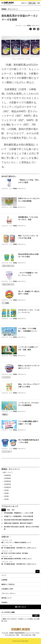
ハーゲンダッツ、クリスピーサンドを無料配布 (29, 404)
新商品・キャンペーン (33, 25)
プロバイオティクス (8, 266)
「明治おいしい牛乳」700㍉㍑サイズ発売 (29, 181)
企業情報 (4, 580)
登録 (36, 616)
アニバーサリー (7, 452)
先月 (13, 510)
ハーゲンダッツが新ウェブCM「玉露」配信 (28, 348)
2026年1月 (7, 487)
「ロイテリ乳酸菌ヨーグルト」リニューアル (28, 274)
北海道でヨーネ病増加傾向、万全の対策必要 (19, 516)
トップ (4, 575)
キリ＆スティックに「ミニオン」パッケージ (29, 311)
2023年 (6, 496)
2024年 (6, 493)
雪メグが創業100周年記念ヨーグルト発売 (29, 441)
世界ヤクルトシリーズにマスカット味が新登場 (29, 200)
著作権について (7, 598)
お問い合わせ (21, 607)
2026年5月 (7, 475)
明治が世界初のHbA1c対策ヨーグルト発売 (28, 255)
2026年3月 (7, 481)
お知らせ (5, 537)
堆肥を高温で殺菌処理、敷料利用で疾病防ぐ (19, 523)
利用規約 (4, 602)
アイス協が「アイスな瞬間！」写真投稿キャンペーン (28, 331)
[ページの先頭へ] (38, 571)
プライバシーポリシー (9, 593)
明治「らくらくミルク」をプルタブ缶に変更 (28, 237)
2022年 (6, 499)
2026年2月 (7, 484)
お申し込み (32, 3)
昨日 (4, 510)
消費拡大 (5, 414)
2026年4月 (7, 478)
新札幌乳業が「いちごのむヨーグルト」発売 (28, 218)
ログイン (24, 3)
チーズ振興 (6, 303)
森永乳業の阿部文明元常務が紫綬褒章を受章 (19, 520)
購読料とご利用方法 (8, 584)
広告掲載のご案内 (7, 589)
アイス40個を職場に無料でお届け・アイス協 (28, 423)
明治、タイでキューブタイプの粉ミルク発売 (29, 385)
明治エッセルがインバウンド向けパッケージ (29, 367)
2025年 (6, 490)
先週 (8, 510)
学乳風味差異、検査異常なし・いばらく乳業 (19, 513)
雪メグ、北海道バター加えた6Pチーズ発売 (29, 293)
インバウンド (6, 377)
